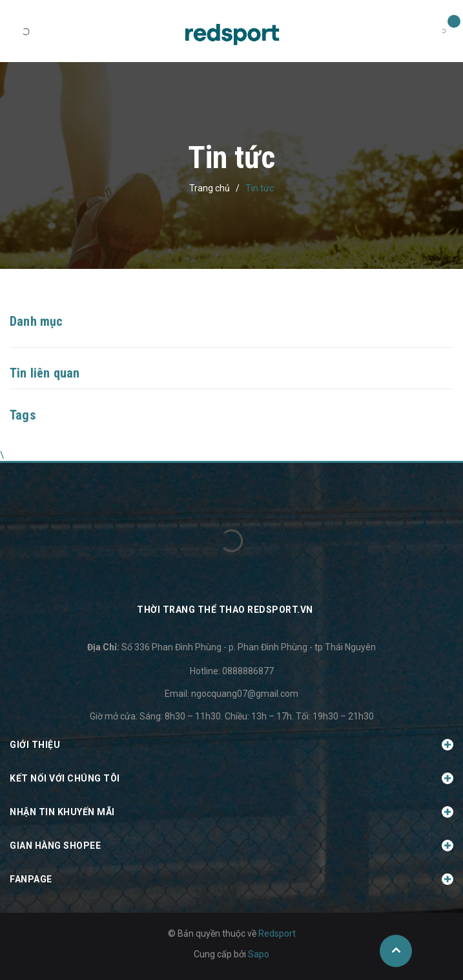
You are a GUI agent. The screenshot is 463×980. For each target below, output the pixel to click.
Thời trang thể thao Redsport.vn (225, 610)
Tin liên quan (45, 373)
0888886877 (248, 671)
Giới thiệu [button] (231, 745)
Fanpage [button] (231, 879)
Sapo (259, 954)
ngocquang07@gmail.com (245, 694)
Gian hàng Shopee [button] (231, 846)
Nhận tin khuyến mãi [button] (231, 812)
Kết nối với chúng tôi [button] (231, 778)
